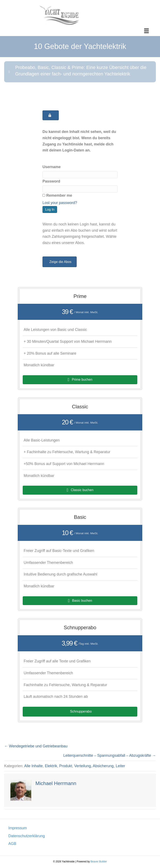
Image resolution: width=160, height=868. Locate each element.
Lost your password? (60, 203)
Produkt (66, 766)
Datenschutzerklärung (27, 836)
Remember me (57, 195)
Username (52, 167)
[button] (80, 72)
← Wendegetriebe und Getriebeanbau (36, 746)
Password (51, 181)
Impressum (18, 828)
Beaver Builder (99, 862)
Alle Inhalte (33, 766)
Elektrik (51, 766)
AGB (12, 844)
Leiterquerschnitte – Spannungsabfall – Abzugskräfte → (110, 755)
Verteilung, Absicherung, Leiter (100, 766)
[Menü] (146, 31)
